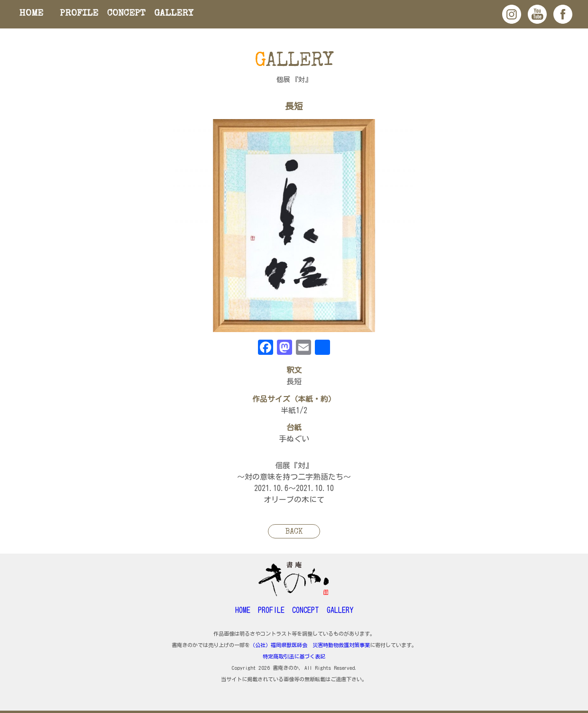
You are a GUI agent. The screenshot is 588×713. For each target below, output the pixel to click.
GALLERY (174, 14)
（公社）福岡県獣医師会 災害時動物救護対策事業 (310, 645)
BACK (294, 532)
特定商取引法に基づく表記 (294, 656)
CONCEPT (126, 14)
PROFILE (79, 14)
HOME (31, 14)
